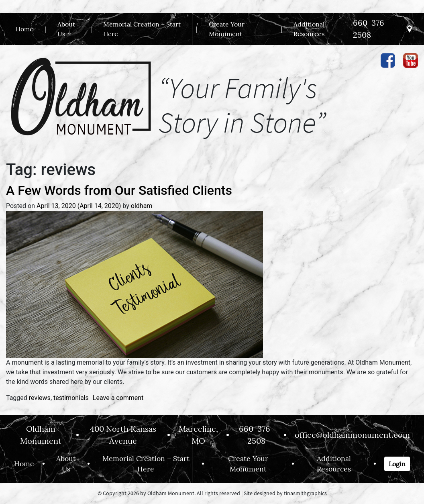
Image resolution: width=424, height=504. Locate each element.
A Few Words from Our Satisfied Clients (119, 190)
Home (24, 29)
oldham (142, 206)
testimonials (71, 398)
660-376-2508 (371, 29)
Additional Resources (309, 29)
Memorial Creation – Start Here (142, 29)
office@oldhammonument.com (352, 435)
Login (397, 464)
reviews (40, 398)
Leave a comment (118, 398)
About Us (66, 29)
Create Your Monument (227, 29)
